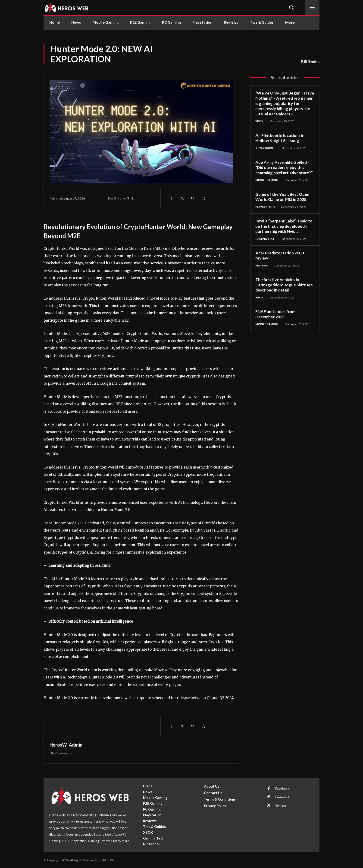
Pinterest (282, 797)
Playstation (265, 207)
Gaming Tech (265, 239)
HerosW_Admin (66, 745)
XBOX (259, 121)
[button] (291, 7)
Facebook (282, 789)
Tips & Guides (265, 148)
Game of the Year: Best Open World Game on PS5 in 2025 (282, 197)
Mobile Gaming (267, 180)
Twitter (281, 806)
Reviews (262, 265)
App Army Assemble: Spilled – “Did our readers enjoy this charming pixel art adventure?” (284, 167)
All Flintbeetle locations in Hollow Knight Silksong (280, 138)
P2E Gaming (310, 61)
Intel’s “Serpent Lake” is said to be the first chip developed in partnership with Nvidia (284, 226)
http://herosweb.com (63, 753)
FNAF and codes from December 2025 (276, 314)
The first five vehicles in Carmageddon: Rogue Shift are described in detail (284, 285)
